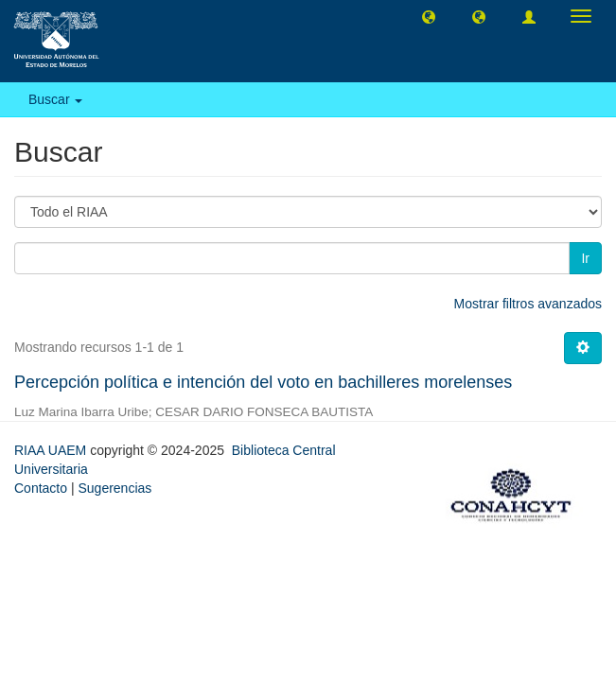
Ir (585, 258)
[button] (429, 16)
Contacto (41, 488)
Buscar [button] (55, 99)
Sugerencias (114, 488)
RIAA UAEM (52, 450)
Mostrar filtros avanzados (528, 304)
